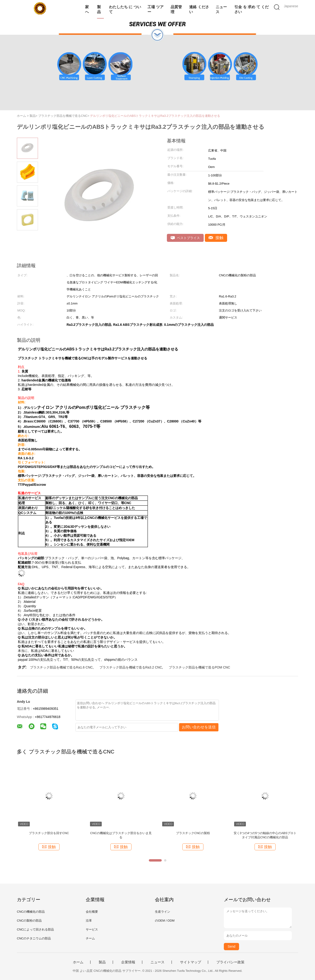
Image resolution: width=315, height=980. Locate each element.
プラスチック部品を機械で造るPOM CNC (199, 667)
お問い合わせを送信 (199, 727)
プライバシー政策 (230, 962)
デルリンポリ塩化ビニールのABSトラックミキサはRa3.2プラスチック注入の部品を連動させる (155, 116)
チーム (90, 938)
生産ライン (163, 912)
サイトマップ (191, 962)
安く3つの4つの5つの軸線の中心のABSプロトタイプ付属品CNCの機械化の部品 (265, 835)
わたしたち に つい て (125, 9)
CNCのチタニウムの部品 (34, 938)
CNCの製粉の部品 (29, 921)
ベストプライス (185, 238)
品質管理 (176, 9)
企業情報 (128, 962)
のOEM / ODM (165, 921)
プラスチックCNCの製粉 (193, 833)
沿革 (89, 921)
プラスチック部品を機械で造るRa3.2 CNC (131, 667)
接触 (216, 238)
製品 (99, 9)
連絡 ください (199, 9)
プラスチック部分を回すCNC (49, 833)
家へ (87, 9)
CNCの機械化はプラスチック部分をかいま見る (121, 835)
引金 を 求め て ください (251, 9)
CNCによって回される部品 (35, 929)
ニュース (221, 9)
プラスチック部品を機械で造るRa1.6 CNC (61, 667)
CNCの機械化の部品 (31, 912)
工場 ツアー (155, 9)
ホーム (78, 962)
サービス (92, 929)
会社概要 (92, 912)
